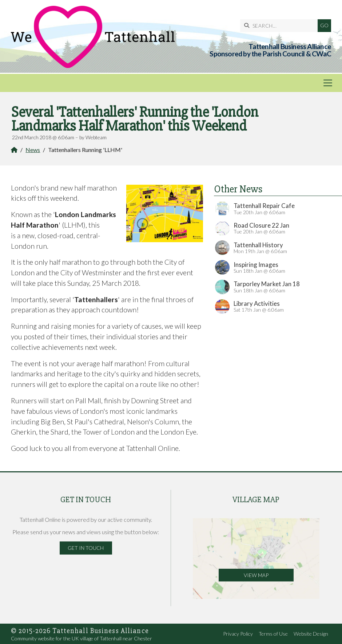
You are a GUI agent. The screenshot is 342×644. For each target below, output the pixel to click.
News (33, 150)
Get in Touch (86, 548)
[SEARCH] (281, 26)
